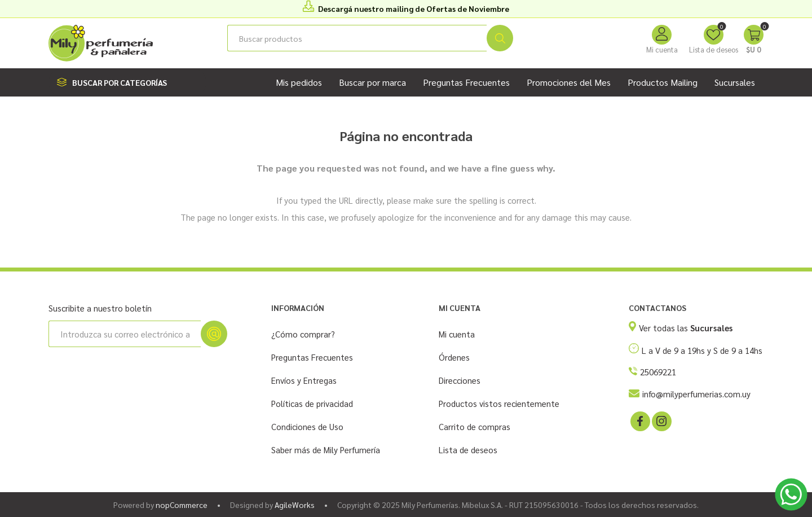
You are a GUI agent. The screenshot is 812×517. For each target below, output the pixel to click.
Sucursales (735, 82)
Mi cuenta (662, 49)
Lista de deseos (468, 450)
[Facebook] (639, 420)
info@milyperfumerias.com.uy (696, 394)
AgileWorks (295, 505)
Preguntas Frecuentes (312, 357)
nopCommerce (182, 505)
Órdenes (454, 357)
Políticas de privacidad (312, 403)
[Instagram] (661, 420)
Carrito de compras (475, 426)
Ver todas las (686, 328)
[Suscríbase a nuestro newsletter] (125, 334)
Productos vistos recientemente (499, 403)
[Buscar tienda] (357, 38)
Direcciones (460, 380)
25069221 (658, 372)
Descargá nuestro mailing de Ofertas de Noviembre (414, 8)
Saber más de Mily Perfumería (326, 450)
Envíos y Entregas (304, 380)
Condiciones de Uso (307, 426)
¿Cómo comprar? (303, 334)
